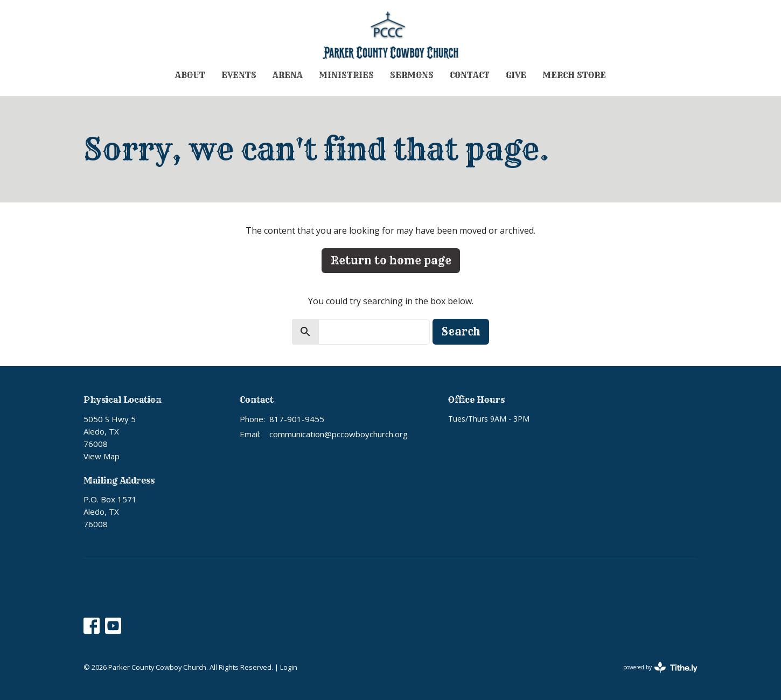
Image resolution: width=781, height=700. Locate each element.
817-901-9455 (297, 419)
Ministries (346, 75)
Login (289, 667)
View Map (102, 456)
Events (239, 75)
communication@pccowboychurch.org (339, 434)
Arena (288, 75)
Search (461, 331)
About (190, 75)
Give (516, 75)
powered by (660, 667)
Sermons (412, 75)
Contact (470, 75)
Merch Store (574, 75)
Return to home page (391, 260)
